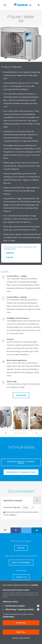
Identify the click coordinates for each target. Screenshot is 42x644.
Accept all (21, 623)
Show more (21, 395)
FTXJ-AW (10, 257)
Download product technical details (21, 462)
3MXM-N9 (10, 253)
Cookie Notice (8, 617)
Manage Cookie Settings (21, 638)
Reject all (21, 632)
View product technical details (21, 472)
